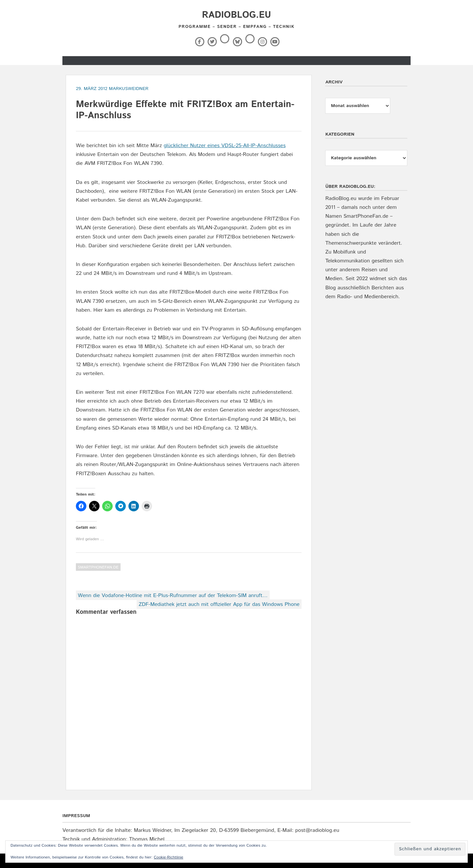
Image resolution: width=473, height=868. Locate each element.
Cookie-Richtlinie (169, 857)
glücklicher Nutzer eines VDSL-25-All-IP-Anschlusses (225, 146)
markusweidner (129, 89)
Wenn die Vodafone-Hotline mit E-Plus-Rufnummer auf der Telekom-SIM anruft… (173, 596)
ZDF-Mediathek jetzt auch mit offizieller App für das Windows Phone (219, 604)
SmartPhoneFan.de (98, 567)
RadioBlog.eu (236, 15)
